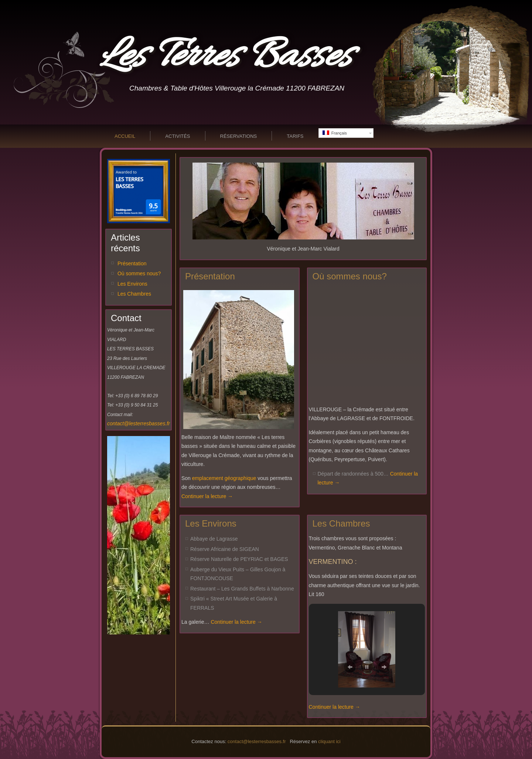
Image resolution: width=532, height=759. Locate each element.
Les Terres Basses (226, 57)
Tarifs (295, 136)
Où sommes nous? (139, 273)
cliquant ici (329, 741)
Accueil (125, 136)
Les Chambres (134, 294)
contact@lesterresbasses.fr (139, 423)
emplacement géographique (224, 478)
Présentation (132, 263)
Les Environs (132, 284)
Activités (178, 136)
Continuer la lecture (207, 496)
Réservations (239, 136)
